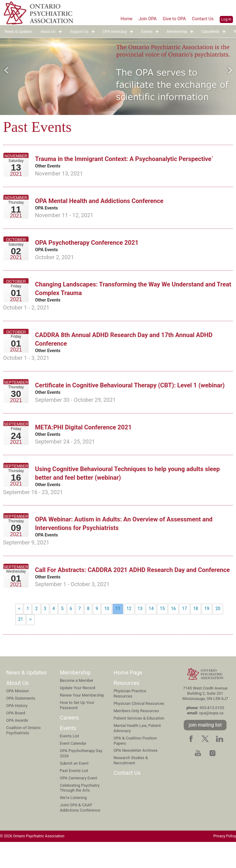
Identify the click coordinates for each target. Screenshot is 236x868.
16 (180, 632)
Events (147, 32)
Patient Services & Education (139, 743)
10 (110, 632)
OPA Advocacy (115, 32)
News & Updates (18, 32)
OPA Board (16, 738)
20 (226, 632)
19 (215, 632)
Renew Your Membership (82, 720)
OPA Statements (21, 724)
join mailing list (205, 750)
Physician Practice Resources (130, 719)
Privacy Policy (225, 862)
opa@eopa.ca (211, 738)
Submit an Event (74, 788)
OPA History (17, 731)
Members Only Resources (136, 736)
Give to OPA (171, 19)
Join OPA (142, 19)
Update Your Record (78, 713)
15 (168, 632)
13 (145, 632)
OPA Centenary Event (79, 803)
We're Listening (73, 823)
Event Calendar (73, 769)
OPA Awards (17, 745)
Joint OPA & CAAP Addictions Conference (80, 833)
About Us (48, 32)
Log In (226, 19)
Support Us (79, 32)
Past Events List (74, 796)
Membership (177, 32)
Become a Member (77, 706)
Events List (70, 761)
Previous (6, 70)
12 (133, 632)
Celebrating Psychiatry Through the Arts (80, 813)
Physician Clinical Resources (139, 729)
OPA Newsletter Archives (135, 776)
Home (119, 19)
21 (21, 644)
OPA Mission (18, 716)
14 (156, 632)
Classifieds (210, 32)
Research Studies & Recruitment (131, 786)
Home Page (128, 698)
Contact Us (202, 19)
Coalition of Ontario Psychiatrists (23, 755)
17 (191, 632)
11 (121, 632)
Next (230, 70)
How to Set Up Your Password (77, 730)
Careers (69, 743)
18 (203, 632)
